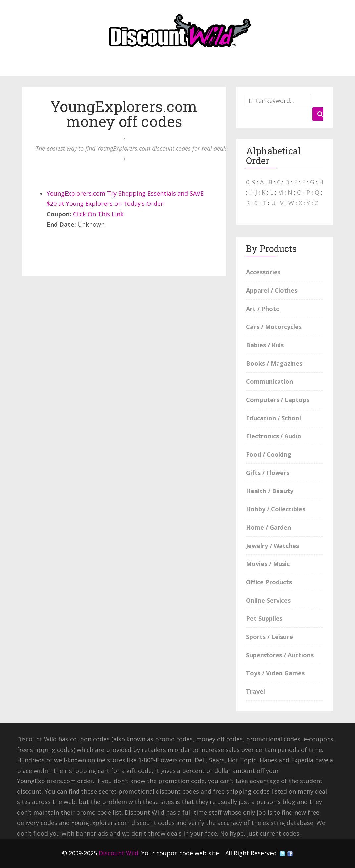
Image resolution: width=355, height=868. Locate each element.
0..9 (251, 182)
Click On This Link (98, 214)
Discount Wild (119, 853)
